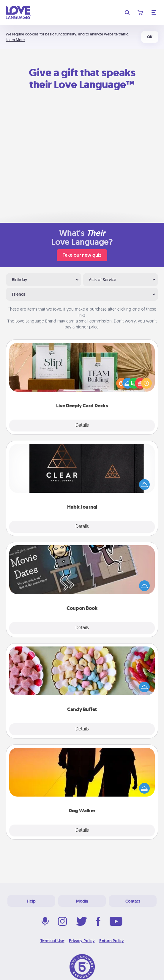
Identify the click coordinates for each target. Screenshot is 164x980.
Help (31, 901)
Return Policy (112, 941)
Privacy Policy (82, 941)
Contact (133, 901)
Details (82, 426)
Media (82, 901)
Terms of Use (52, 941)
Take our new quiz (82, 255)
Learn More (15, 40)
